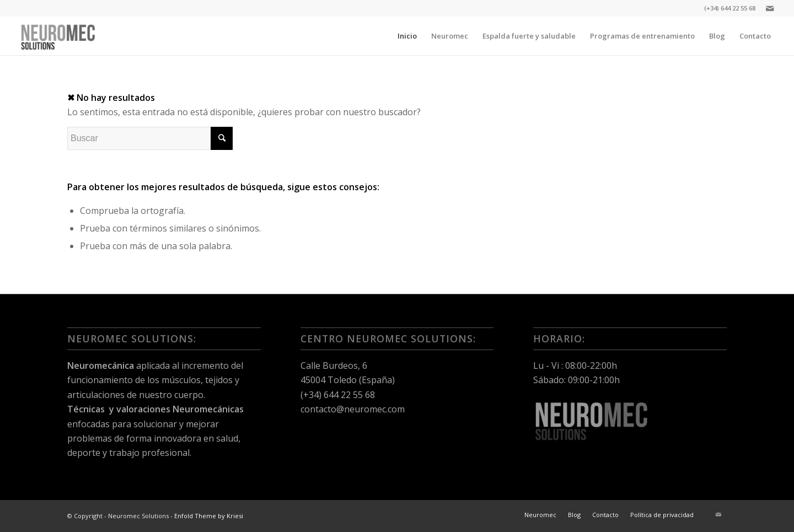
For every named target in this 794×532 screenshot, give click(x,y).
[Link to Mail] (770, 8)
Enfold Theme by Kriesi (209, 516)
